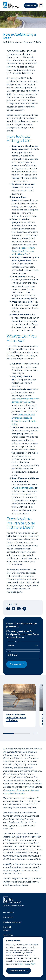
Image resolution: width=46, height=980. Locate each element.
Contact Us (8, 935)
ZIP (9, 651)
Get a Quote (9, 912)
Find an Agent (31, 5)
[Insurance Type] (23, 646)
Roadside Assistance (12, 922)
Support (7, 930)
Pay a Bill (7, 927)
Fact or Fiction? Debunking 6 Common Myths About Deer (23, 251)
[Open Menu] (41, 5)
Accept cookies (17, 971)
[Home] (12, 5)
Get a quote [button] (15, 664)
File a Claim (8, 917)
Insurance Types (13, 642)
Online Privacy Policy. (27, 964)
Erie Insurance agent (24, 488)
